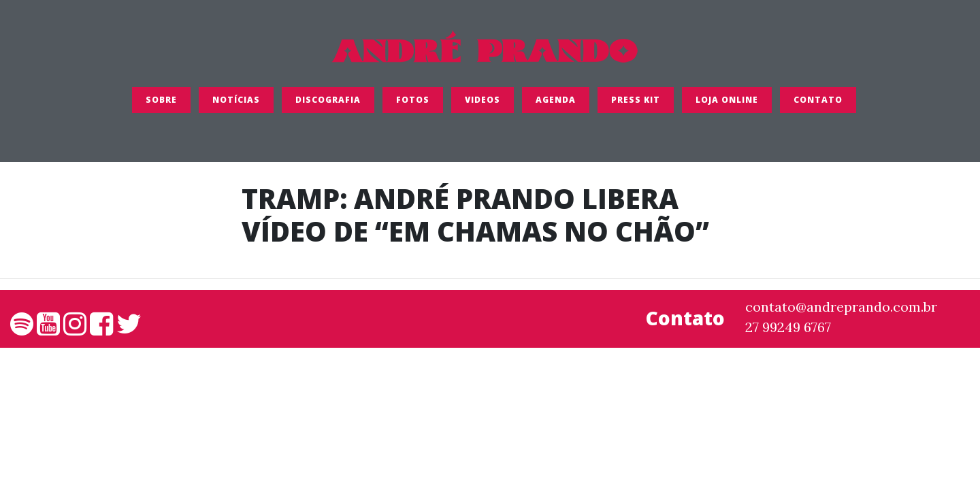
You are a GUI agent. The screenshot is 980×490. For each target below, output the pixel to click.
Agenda (556, 105)
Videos (483, 105)
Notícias (236, 105)
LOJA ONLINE (727, 105)
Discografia (328, 105)
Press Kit (636, 105)
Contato (818, 105)
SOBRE (161, 105)
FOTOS (413, 105)
